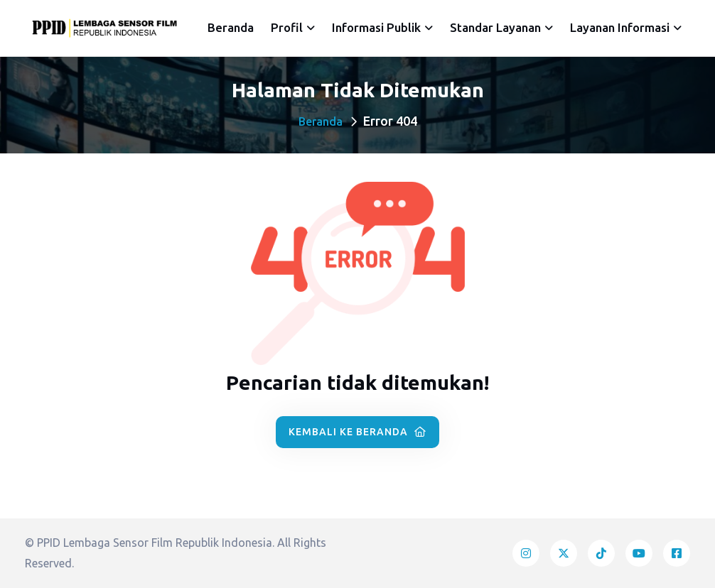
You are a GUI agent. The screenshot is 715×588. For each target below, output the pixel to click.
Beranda (231, 27)
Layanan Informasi (620, 27)
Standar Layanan (495, 27)
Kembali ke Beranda (357, 432)
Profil (287, 27)
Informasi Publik (376, 27)
